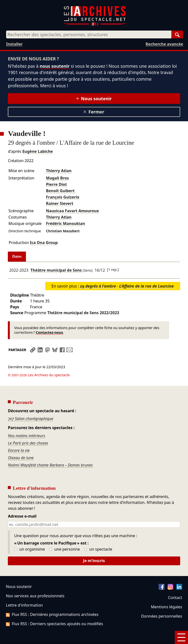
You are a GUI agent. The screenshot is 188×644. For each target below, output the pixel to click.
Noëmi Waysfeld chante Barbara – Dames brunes (50, 451)
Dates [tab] (17, 256)
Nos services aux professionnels (35, 582)
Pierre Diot (56, 184)
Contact (175, 584)
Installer (14, 44)
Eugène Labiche (38, 151)
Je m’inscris (94, 547)
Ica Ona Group (44, 243)
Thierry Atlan (59, 171)
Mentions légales (167, 593)
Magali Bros (58, 178)
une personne (65, 536)
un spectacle (98, 536)
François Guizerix (63, 197)
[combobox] (89, 34)
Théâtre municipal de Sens (56, 270)
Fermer (94, 112)
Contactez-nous (49, 332)
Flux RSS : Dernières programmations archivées (52, 601)
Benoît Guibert (60, 191)
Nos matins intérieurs (26, 422)
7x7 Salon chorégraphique (30, 405)
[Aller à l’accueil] (95, 25)
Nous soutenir (94, 99)
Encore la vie (19, 437)
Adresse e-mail (22, 503)
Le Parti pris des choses (28, 429)
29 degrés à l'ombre (98, 286)
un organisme (29, 536)
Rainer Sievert (60, 203)
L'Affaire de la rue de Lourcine (147, 286)
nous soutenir (55, 66)
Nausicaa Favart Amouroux (72, 211)
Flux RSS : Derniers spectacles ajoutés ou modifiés (54, 610)
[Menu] (181, 637)
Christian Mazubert (63, 231)
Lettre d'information (24, 591)
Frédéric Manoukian (65, 223)
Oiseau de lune (21, 444)
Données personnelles (162, 602)
